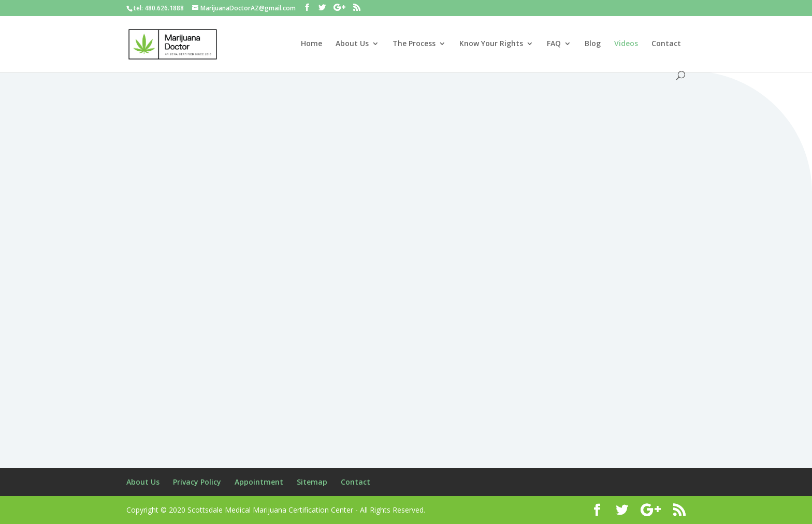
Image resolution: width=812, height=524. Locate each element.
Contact (666, 44)
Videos (626, 44)
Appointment (259, 482)
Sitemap (312, 482)
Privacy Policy (197, 482)
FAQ (554, 44)
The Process (414, 44)
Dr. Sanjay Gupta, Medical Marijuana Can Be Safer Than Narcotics (207, 168)
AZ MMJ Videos (219, 202)
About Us (352, 44)
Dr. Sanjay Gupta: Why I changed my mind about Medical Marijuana (394, 168)
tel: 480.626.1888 (159, 8)
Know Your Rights (491, 44)
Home (311, 44)
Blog (593, 44)
